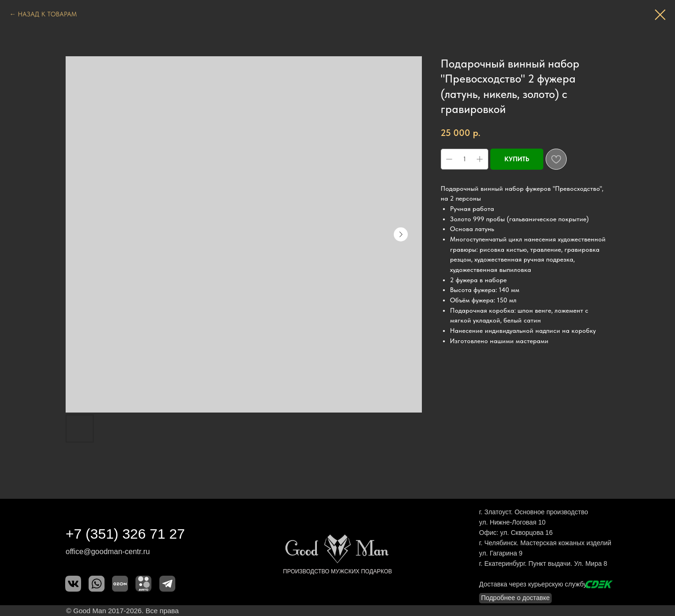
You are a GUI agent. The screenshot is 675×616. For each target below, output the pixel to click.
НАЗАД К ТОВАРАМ (47, 14)
